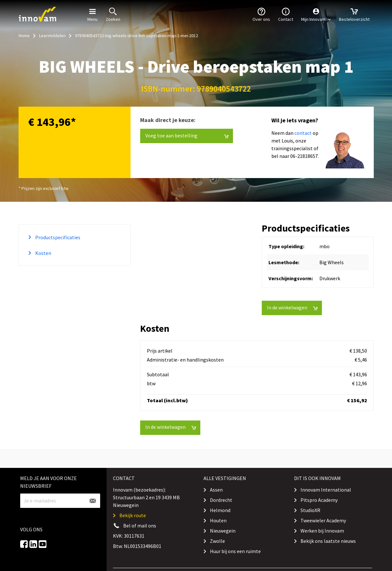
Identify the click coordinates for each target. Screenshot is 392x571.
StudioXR (310, 510)
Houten (218, 520)
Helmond (220, 510)
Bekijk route (133, 515)
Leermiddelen (52, 36)
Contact (286, 14)
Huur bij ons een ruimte (235, 551)
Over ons (261, 14)
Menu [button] (92, 14)
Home (24, 36)
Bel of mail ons (140, 526)
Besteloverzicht (354, 14)
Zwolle (217, 541)
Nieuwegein (223, 531)
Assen (216, 490)
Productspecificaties (57, 237)
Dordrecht (221, 500)
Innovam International (326, 490)
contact (303, 133)
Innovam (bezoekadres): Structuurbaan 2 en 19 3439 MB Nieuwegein (146, 497)
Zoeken (113, 14)
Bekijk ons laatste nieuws (328, 541)
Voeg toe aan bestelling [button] (187, 136)
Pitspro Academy (319, 500)
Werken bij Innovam (322, 531)
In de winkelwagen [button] (292, 308)
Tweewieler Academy (323, 520)
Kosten (43, 253)
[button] (316, 14)
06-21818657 (304, 156)
